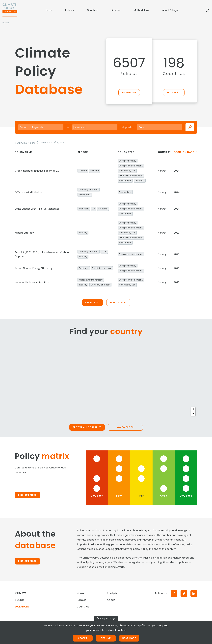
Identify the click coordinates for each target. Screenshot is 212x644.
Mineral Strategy (24, 233)
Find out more (27, 495)
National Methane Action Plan (32, 282)
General (83, 171)
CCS (104, 252)
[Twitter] (184, 593)
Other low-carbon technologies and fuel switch (132, 176)
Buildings (84, 268)
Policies (69, 10)
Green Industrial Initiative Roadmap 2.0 (37, 171)
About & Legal (170, 10)
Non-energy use (127, 171)
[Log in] (208, 10)
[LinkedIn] (194, 593)
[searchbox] (90, 127)
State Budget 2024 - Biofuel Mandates (37, 209)
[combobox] (95, 127)
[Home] (10, 10)
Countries (93, 10)
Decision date (185, 152)
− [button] (193, 414)
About (111, 600)
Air (93, 209)
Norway (162, 171)
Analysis (116, 10)
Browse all (129, 92)
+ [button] (193, 409)
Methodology (141, 10)
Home (49, 10)
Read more (129, 638)
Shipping (103, 209)
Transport (84, 209)
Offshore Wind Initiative (29, 192)
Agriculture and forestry (91, 280)
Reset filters (118, 302)
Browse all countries (87, 427)
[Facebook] (174, 593)
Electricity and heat (89, 190)
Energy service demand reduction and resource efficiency (132, 166)
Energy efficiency (128, 161)
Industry (95, 171)
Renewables (125, 181)
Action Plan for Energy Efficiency (34, 268)
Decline (106, 638)
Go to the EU (125, 427)
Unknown (140, 181)
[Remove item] (84, 127)
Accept (83, 638)
